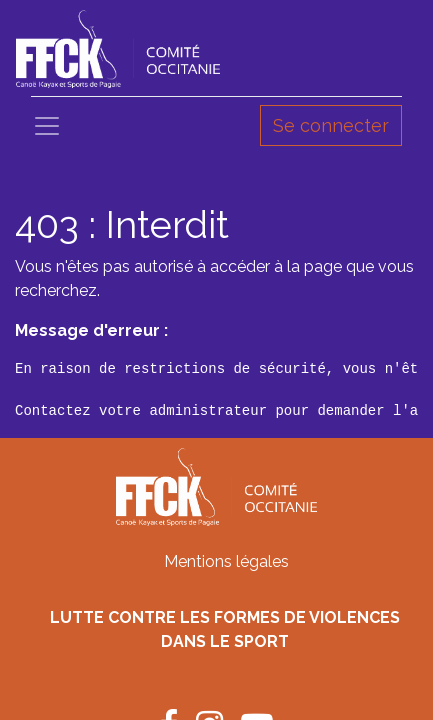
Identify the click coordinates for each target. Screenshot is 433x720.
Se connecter (331, 125)
